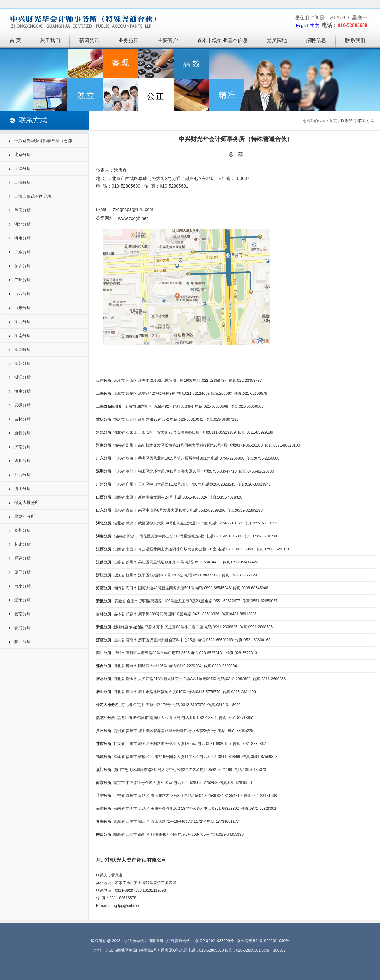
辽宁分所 (22, 600)
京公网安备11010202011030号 (263, 941)
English (303, 25)
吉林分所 (22, 419)
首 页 (15, 40)
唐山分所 (22, 489)
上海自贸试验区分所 (33, 196)
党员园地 (277, 40)
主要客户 (168, 40)
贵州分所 (22, 530)
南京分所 (22, 586)
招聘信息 (316, 40)
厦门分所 (22, 572)
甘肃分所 (22, 544)
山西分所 (22, 294)
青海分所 (22, 628)
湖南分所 (22, 335)
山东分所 (22, 308)
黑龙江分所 (25, 516)
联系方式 (366, 121)
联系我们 (355, 40)
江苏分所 (22, 363)
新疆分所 (22, 433)
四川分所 (22, 461)
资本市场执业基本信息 (222, 40)
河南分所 (22, 238)
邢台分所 (22, 475)
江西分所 (22, 349)
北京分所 (22, 155)
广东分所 (22, 252)
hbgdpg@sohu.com (127, 906)
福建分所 (22, 558)
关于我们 (50, 40)
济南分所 (22, 447)
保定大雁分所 (27, 502)
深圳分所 (22, 266)
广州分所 (22, 280)
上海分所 (22, 182)
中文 (315, 25)
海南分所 (22, 391)
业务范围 (129, 40)
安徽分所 (22, 405)
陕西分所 (22, 642)
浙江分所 (22, 377)
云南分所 (22, 614)
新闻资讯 (89, 40)
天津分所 (22, 168)
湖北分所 (22, 322)
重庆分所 (22, 210)
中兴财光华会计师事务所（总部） (45, 141)
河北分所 (22, 224)
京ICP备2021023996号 (214, 941)
